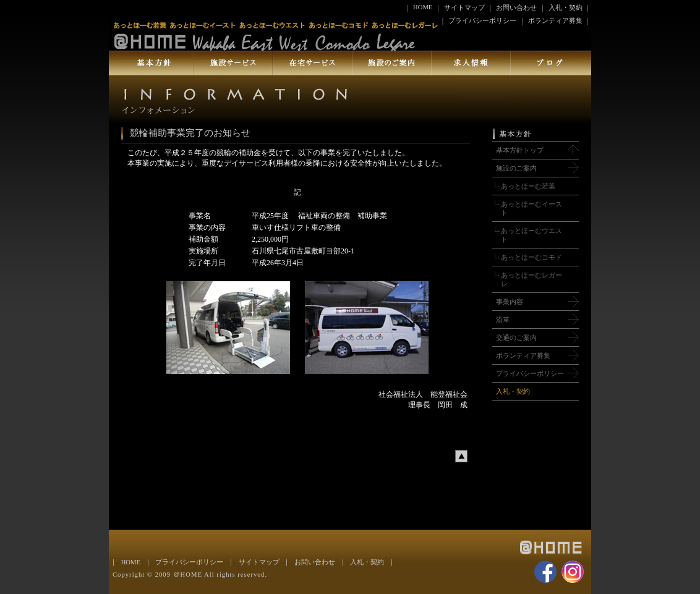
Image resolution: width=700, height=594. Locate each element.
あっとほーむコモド (531, 257)
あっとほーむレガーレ (531, 280)
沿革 (503, 320)
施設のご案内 (516, 168)
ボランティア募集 (555, 21)
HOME (423, 7)
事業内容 (510, 302)
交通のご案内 (516, 338)
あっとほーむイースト (531, 209)
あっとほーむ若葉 (528, 186)
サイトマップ (464, 8)
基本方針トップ (520, 151)
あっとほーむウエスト (531, 235)
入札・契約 (566, 8)
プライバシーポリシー (482, 21)
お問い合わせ (516, 8)
